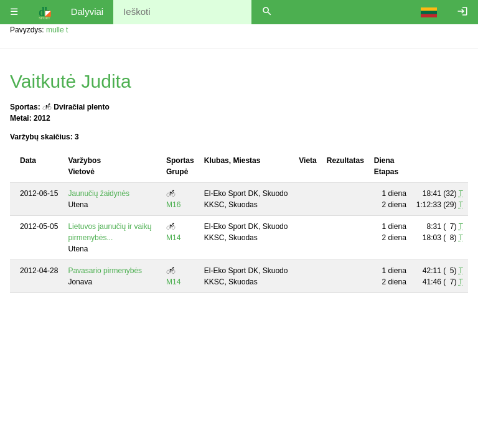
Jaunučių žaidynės (99, 194)
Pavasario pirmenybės (105, 271)
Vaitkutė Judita (71, 81)
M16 (173, 205)
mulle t (57, 30)
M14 (173, 238)
